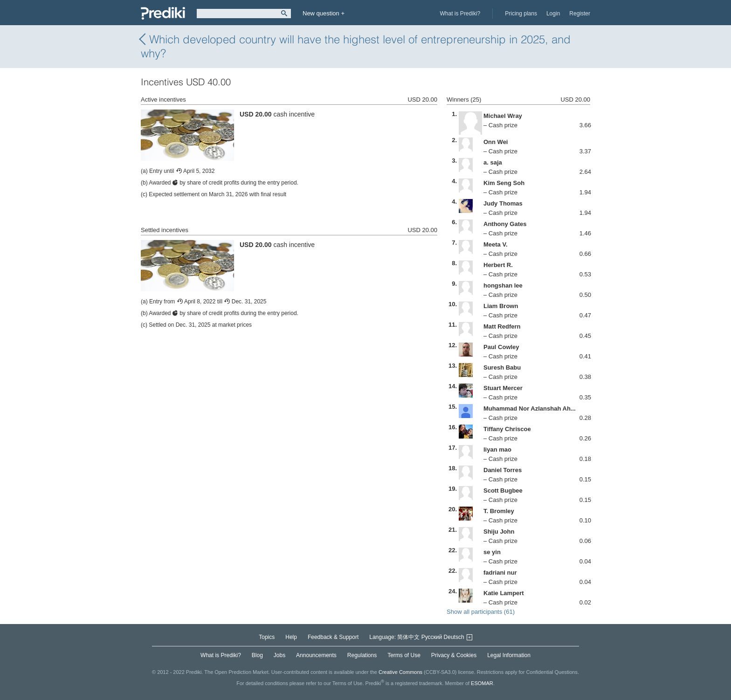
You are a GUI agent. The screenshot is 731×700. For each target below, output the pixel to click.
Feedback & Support (333, 637)
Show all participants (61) (481, 612)
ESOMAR (482, 683)
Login (553, 14)
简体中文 (408, 637)
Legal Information (509, 655)
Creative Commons (400, 672)
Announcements (316, 655)
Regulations (362, 655)
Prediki (163, 13)
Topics (267, 637)
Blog (257, 655)
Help (291, 637)
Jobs (279, 655)
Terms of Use (404, 655)
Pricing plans (521, 14)
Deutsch (454, 637)
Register (580, 14)
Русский (432, 637)
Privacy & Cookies (454, 655)
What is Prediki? (460, 14)
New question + (324, 13)
